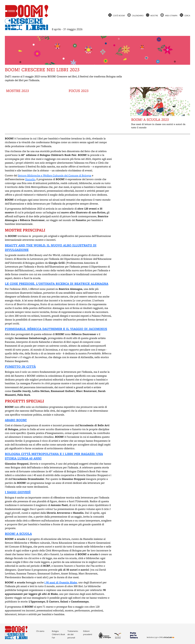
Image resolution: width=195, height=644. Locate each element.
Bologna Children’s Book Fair (58, 634)
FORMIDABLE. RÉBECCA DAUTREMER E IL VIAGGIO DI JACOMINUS (56, 329)
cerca (187, 15)
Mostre (154, 15)
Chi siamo (40, 631)
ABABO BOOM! (16, 420)
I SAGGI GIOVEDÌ (18, 492)
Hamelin (30, 179)
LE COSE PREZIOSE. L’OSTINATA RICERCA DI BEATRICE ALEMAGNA (57, 284)
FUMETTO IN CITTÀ (20, 366)
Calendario (138, 15)
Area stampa (171, 15)
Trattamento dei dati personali (73, 634)
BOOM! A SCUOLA (18, 534)
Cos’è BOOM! (119, 15)
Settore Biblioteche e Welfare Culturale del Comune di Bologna (55, 175)
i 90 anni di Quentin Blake (61, 582)
